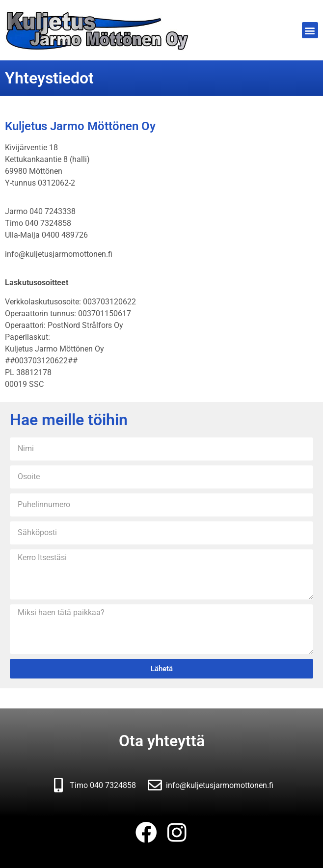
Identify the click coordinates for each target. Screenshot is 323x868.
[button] (310, 30)
